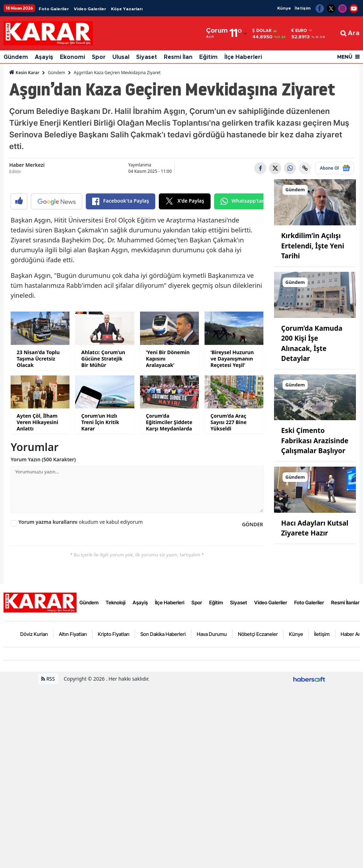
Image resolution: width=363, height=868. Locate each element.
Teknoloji (116, 785)
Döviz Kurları (34, 816)
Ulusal (121, 57)
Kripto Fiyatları (114, 816)
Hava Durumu (212, 816)
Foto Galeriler (54, 9)
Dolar (262, 31)
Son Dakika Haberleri (163, 816)
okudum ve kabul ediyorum (81, 704)
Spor (99, 57)
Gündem (16, 57)
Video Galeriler (90, 9)
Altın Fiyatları (73, 816)
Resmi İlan (178, 57)
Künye (284, 8)
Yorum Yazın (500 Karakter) (43, 642)
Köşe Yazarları (127, 9)
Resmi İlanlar (345, 785)
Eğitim (208, 57)
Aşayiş (44, 57)
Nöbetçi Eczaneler (258, 816)
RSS (48, 861)
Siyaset (147, 57)
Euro (299, 31)
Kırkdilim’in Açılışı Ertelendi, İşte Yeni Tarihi (313, 246)
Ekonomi (72, 57)
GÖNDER (253, 707)
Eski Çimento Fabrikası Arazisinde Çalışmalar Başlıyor (315, 441)
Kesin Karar (24, 72)
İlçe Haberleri (243, 57)
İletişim (303, 8)
